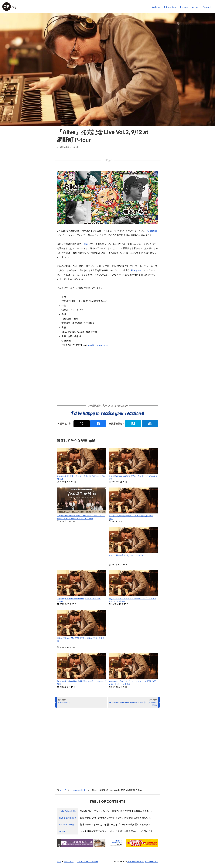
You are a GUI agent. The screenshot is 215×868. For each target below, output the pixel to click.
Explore (184, 7)
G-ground (152, 231)
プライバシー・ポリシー (87, 861)
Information (170, 7)
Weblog (156, 7)
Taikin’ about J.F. (68, 811)
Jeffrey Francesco (136, 861)
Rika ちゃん (136, 270)
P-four (85, 244)
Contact (207, 7)
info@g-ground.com (98, 345)
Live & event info (68, 818)
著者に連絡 (69, 861)
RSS (59, 861)
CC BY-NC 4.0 (152, 861)
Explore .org (66, 824)
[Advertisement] (107, 375)
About (195, 7)
